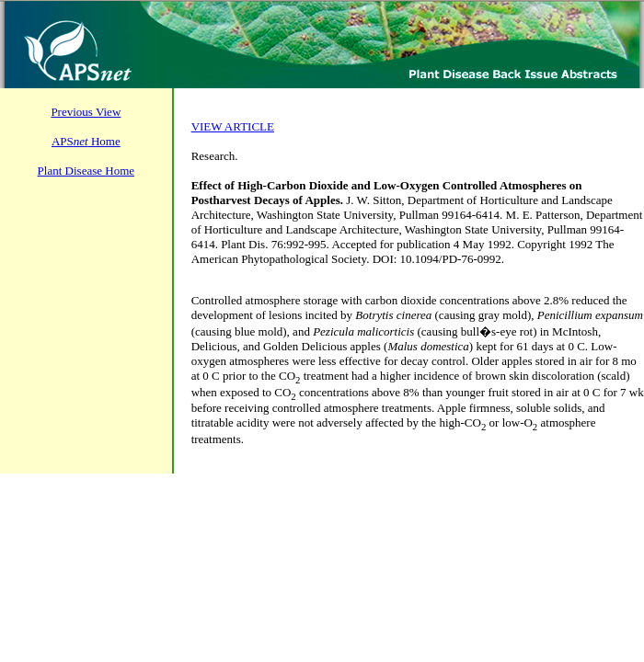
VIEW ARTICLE (233, 126)
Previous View (86, 112)
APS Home (86, 141)
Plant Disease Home (86, 171)
